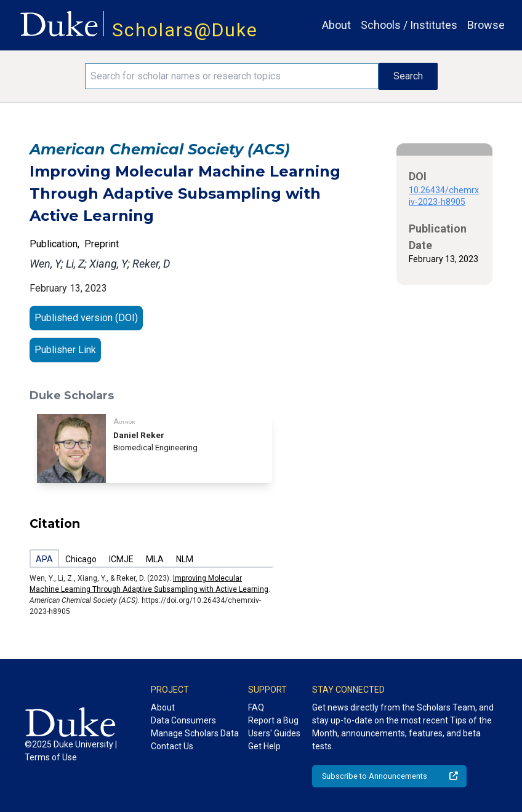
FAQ (256, 707)
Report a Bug (273, 720)
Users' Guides (274, 733)
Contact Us (172, 746)
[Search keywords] (232, 76)
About (336, 25)
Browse (486, 25)
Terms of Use (51, 757)
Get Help (264, 746)
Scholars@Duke (185, 30)
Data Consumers (183, 720)
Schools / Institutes (409, 25)
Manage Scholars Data (195, 733)
